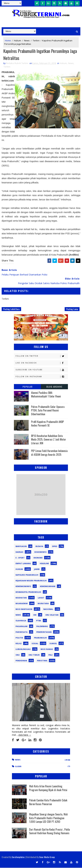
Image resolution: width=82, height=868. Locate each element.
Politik (19, 638)
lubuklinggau (23, 650)
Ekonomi (38, 558)
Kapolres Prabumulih (27, 575)
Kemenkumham (48, 587)
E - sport (20, 558)
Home (8, 40)
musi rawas (47, 650)
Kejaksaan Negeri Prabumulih (31, 581)
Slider (18, 767)
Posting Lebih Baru (11, 309)
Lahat (41, 598)
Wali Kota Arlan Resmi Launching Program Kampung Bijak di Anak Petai (48, 788)
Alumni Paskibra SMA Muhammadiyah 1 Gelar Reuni (46, 395)
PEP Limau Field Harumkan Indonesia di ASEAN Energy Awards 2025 (49, 453)
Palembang (42, 627)
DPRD (55, 547)
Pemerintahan (44, 632)
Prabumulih (40, 638)
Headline (44, 564)
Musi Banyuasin (24, 610)
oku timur (34, 655)
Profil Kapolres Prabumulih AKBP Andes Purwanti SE (47, 424)
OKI (35, 615)
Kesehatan (21, 598)
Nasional (48, 610)
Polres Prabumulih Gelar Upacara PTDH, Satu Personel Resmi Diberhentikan (48, 411)
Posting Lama (72, 309)
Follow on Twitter (42, 357)
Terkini (36, 40)
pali (50, 655)
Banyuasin (21, 547)
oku (18, 655)
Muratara (43, 604)
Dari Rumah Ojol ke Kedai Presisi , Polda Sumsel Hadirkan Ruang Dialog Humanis (50, 832)
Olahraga (21, 621)
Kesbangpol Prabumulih (28, 592)
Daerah (19, 552)
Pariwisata (22, 632)
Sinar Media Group (47, 857)
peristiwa (42, 661)
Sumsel (53, 644)
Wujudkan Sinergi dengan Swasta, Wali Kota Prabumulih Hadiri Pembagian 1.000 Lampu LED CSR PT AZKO (48, 818)
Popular (28, 387)
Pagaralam (22, 627)
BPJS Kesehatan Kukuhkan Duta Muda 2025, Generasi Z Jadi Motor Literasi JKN (49, 440)
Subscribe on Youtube (42, 370)
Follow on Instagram (42, 377)
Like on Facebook (42, 363)
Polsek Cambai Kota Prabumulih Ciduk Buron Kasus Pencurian (48, 803)
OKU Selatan (52, 615)
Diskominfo (40, 552)
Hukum (17, 40)
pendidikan (21, 661)
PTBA (39, 621)
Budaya (39, 547)
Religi (19, 644)
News (27, 40)
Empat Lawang (23, 564)
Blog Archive (54, 387)
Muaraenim (22, 604)
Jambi (37, 570)
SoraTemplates (18, 857)
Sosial (35, 644)
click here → (25, 735)
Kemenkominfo (23, 587)
